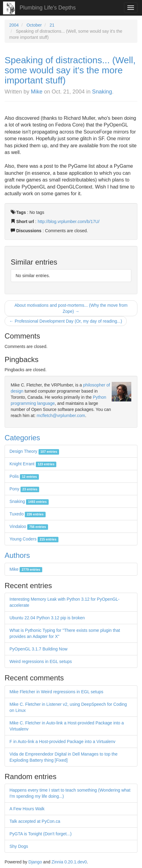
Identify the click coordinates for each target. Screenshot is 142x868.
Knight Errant (33, 464)
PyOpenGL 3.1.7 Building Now (38, 649)
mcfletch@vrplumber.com (61, 416)
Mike (37, 92)
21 (52, 25)
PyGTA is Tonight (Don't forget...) (41, 834)
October (34, 25)
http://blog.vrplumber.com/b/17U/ (69, 222)
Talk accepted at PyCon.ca (35, 821)
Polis (24, 476)
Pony (24, 489)
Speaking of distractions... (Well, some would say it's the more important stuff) (70, 70)
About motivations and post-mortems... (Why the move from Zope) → (71, 308)
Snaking (102, 92)
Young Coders (34, 539)
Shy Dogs (19, 846)
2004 (14, 25)
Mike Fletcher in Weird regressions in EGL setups (56, 692)
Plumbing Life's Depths (48, 8)
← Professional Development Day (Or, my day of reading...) (66, 321)
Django (35, 862)
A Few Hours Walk (27, 809)
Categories (22, 438)
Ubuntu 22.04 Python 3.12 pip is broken (47, 618)
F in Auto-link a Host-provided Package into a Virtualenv (62, 742)
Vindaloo (29, 526)
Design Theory (34, 451)
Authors (17, 555)
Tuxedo (28, 514)
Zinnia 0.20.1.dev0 (69, 862)
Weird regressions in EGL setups (41, 661)
